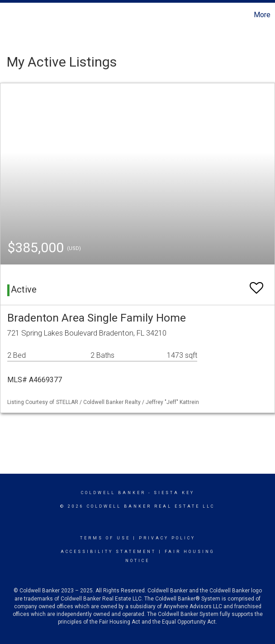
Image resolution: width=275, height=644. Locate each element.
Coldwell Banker (113, 493)
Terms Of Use (105, 538)
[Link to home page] (12, 15)
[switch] (256, 284)
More (262, 15)
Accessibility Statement (108, 552)
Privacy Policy (167, 538)
